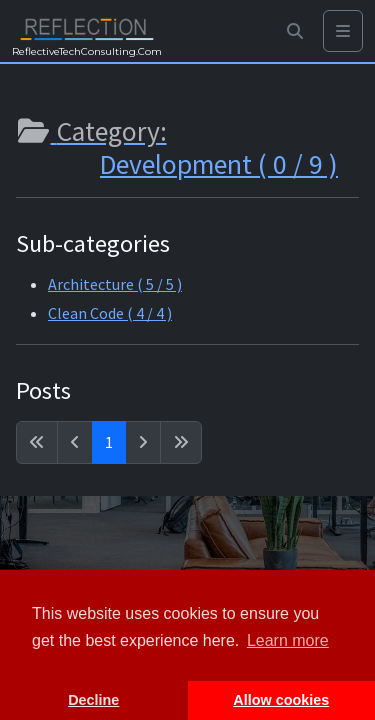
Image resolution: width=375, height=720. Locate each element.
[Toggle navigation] (343, 31)
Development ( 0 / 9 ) (219, 164)
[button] (295, 31)
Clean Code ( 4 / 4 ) (110, 313)
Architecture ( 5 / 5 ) (115, 284)
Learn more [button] (288, 640)
